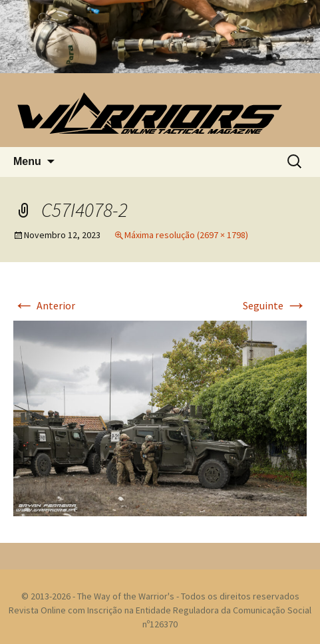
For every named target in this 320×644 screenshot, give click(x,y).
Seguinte (275, 305)
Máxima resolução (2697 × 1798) (186, 235)
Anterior (44, 305)
